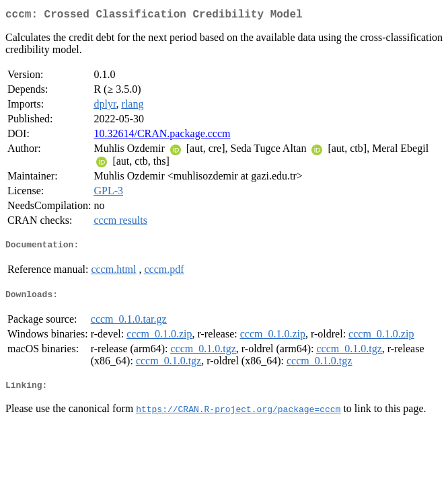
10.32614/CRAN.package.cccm (162, 136)
